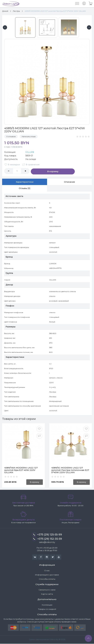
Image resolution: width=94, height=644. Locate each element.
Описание (69, 182)
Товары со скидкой (47, 609)
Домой (5, 11)
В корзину (42, 171)
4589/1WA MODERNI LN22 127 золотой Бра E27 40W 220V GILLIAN (21, 470)
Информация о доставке (47, 575)
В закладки (12, 165)
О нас (47, 571)
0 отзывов (11, 136)
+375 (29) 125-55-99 (47, 535)
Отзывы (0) (25, 188)
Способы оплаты (47, 579)
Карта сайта (47, 594)
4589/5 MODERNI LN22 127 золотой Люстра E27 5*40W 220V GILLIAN (55, 11)
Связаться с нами (47, 590)
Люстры (16, 11)
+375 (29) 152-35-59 (47, 539)
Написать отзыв (29, 136)
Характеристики (25, 182)
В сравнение (31, 165)
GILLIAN (30, 152)
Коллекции (47, 605)
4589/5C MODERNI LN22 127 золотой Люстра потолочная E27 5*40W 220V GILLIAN (70, 470)
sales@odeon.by (47, 543)
